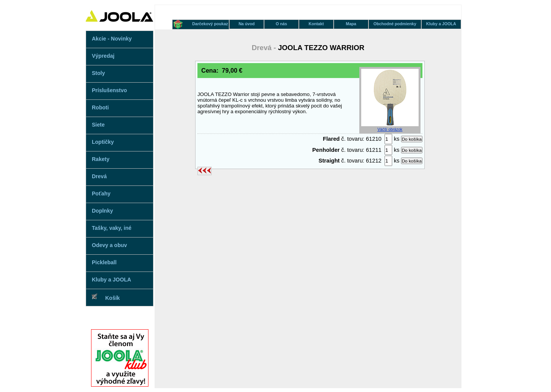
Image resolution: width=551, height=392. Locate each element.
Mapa (351, 24)
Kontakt (316, 24)
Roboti (100, 107)
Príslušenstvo (109, 90)
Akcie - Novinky (112, 39)
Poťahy (101, 194)
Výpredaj (103, 56)
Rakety (101, 159)
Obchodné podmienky (395, 24)
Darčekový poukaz (210, 24)
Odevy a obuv (109, 245)
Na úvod (246, 24)
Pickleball (104, 262)
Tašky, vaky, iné (112, 228)
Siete (98, 125)
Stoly (98, 73)
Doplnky (102, 211)
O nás (282, 24)
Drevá (99, 176)
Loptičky (103, 142)
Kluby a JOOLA (112, 280)
